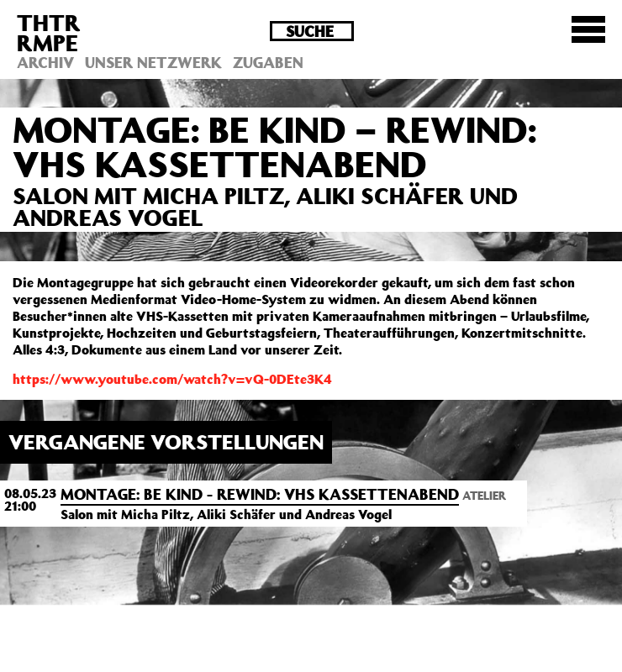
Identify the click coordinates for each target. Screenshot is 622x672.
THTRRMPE (49, 32)
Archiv (45, 62)
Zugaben (268, 62)
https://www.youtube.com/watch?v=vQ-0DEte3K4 (172, 379)
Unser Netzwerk (153, 62)
